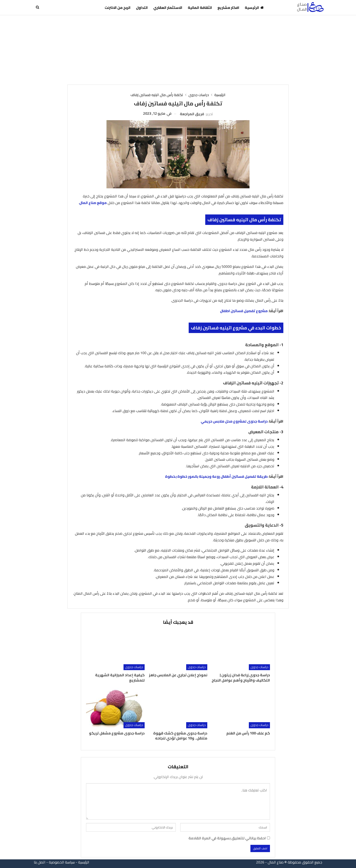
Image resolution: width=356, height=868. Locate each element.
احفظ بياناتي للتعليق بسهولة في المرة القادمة (227, 838)
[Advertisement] (178, 49)
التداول (142, 7)
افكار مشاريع (228, 7)
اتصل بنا (40, 862)
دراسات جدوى (259, 667)
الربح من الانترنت (118, 7)
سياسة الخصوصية (62, 862)
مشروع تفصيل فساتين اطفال (244, 311)
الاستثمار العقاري (168, 7)
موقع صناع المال (93, 203)
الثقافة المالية (200, 7)
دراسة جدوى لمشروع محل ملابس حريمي (234, 421)
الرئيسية (254, 7)
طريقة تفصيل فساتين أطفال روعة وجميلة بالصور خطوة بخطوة (216, 476)
